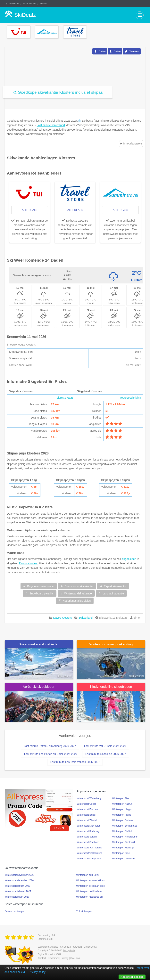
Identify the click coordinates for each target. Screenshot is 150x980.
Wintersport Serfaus (123, 820)
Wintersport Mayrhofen (89, 826)
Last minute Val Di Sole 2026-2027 (105, 746)
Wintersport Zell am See (125, 826)
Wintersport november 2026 (19, 875)
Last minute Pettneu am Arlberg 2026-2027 (50, 746)
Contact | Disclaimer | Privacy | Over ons (59, 958)
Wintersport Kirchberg (88, 831)
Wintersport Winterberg (89, 798)
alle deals (29, 210)
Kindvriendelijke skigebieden (111, 687)
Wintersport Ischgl (86, 815)
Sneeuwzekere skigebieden (39, 644)
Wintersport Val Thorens (89, 848)
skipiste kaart (65, 398)
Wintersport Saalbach (88, 842)
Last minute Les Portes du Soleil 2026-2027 (51, 754)
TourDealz (77, 947)
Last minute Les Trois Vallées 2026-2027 (75, 762)
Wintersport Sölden (87, 837)
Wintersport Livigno (122, 809)
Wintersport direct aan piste (90, 886)
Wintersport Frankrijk (123, 848)
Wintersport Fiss (121, 798)
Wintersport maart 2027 (17, 897)
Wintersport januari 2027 (17, 886)
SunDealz (53, 947)
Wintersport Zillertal (87, 820)
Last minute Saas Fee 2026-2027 (106, 754)
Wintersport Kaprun (122, 804)
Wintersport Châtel (122, 831)
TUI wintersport (84, 911)
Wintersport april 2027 (88, 875)
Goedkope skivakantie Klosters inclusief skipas (60, 92)
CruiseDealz (90, 947)
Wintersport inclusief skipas (90, 880)
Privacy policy (37, 972)
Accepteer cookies (132, 977)
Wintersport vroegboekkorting (111, 644)
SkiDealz (65, 947)
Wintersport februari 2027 (18, 891)
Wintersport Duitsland (124, 859)
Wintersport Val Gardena (90, 853)
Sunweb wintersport (15, 911)
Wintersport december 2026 (19, 880)
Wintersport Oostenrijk (124, 842)
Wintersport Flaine (122, 815)
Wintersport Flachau (87, 809)
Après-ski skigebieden (39, 687)
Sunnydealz (69, 951)
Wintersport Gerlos (87, 804)
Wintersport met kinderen (89, 891)
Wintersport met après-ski (90, 897)
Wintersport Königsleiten (89, 859)
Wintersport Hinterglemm (125, 837)
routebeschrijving (131, 398)
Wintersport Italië (121, 853)
